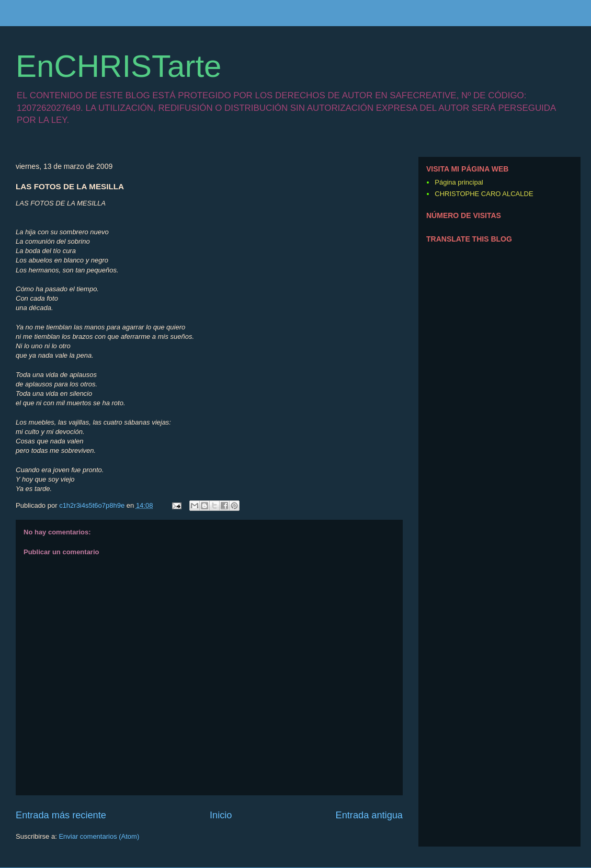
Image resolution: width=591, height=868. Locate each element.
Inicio (221, 815)
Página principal (459, 182)
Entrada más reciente (61, 815)
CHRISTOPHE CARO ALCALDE (484, 194)
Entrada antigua (369, 815)
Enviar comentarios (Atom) (99, 836)
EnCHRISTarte (118, 66)
